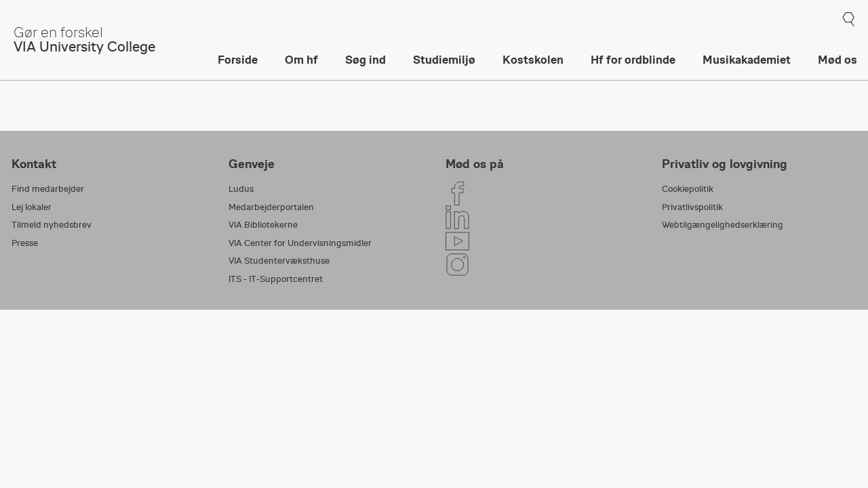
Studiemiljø (444, 60)
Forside (238, 60)
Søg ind (366, 60)
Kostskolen (533, 60)
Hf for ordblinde (633, 60)
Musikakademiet (747, 60)
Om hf (301, 60)
